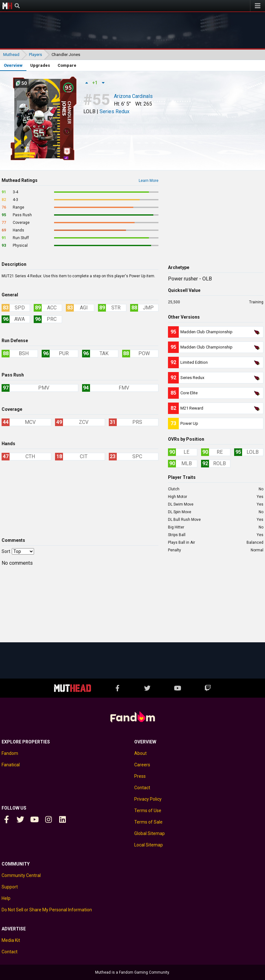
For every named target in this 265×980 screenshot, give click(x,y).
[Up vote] (87, 83)
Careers (142, 765)
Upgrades (40, 65)
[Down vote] (103, 83)
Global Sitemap (150, 833)
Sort (6, 551)
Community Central (21, 875)
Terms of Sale (148, 822)
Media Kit (11, 940)
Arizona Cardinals (133, 97)
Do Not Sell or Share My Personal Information (47, 910)
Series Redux (115, 111)
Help (6, 898)
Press (140, 776)
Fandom (10, 753)
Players (35, 55)
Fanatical (11, 765)
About (140, 753)
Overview (13, 65)
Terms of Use (148, 811)
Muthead (7, 6)
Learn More (149, 181)
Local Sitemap (149, 845)
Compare (67, 65)
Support (10, 887)
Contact (142, 788)
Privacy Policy (148, 799)
